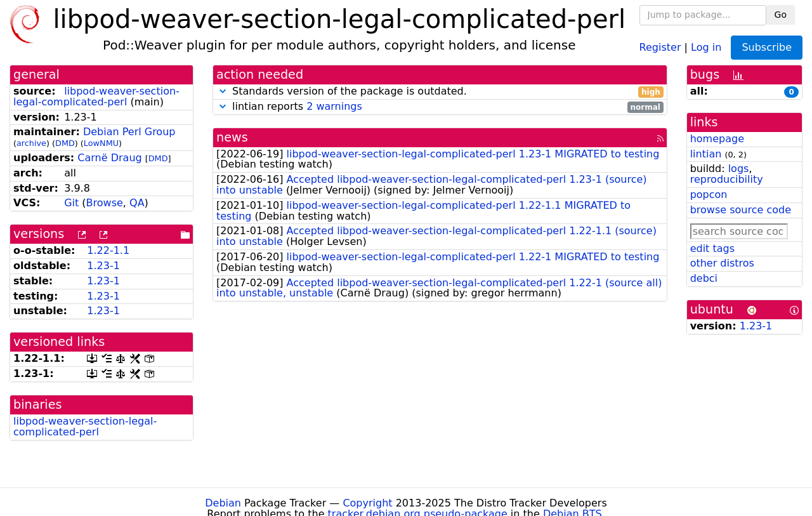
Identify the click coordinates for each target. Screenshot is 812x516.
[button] (223, 91)
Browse (105, 203)
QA (137, 203)
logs (739, 169)
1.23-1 (103, 266)
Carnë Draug (109, 158)
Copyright (367, 503)
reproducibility (727, 179)
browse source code (741, 210)
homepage (717, 139)
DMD (65, 143)
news (232, 137)
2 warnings (334, 106)
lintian (706, 154)
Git (71, 203)
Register (660, 47)
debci (704, 278)
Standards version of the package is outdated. (440, 92)
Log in (706, 47)
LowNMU (101, 143)
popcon (709, 195)
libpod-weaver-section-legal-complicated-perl (96, 96)
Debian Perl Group (129, 132)
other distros (722, 263)
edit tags (712, 248)
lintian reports (440, 107)
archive (31, 143)
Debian (223, 503)
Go (781, 15)
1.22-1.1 (108, 250)
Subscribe (767, 47)
